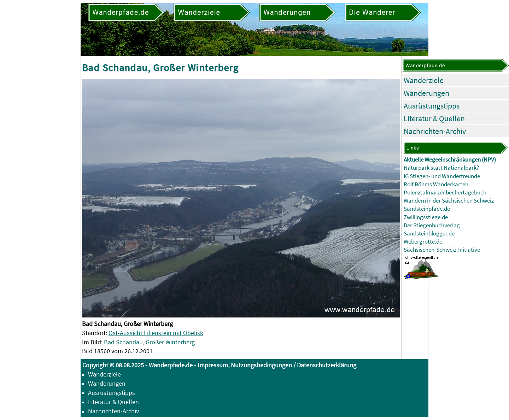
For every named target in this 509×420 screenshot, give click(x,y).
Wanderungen (426, 93)
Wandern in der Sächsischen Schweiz (449, 201)
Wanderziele (424, 80)
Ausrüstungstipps (432, 106)
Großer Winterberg (170, 342)
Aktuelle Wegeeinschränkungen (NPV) (450, 160)
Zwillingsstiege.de (426, 217)
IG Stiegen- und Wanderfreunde (442, 176)
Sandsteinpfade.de (427, 209)
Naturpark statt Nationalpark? (441, 168)
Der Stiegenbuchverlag (432, 225)
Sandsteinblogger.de (429, 234)
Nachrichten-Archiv (435, 131)
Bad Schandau (123, 342)
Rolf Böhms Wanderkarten (436, 184)
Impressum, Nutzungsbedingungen (245, 365)
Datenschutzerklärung (327, 365)
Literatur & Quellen (434, 118)
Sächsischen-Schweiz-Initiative (442, 250)
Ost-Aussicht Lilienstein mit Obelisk (156, 333)
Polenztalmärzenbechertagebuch (445, 192)
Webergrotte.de (423, 242)
